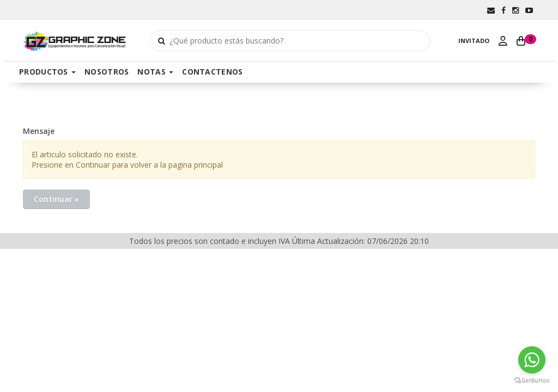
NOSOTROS (107, 72)
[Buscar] (162, 41)
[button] (491, 10)
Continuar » (56, 199)
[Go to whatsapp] (532, 360)
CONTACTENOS (212, 72)
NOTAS (155, 72)
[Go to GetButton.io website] (532, 381)
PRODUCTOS (47, 72)
